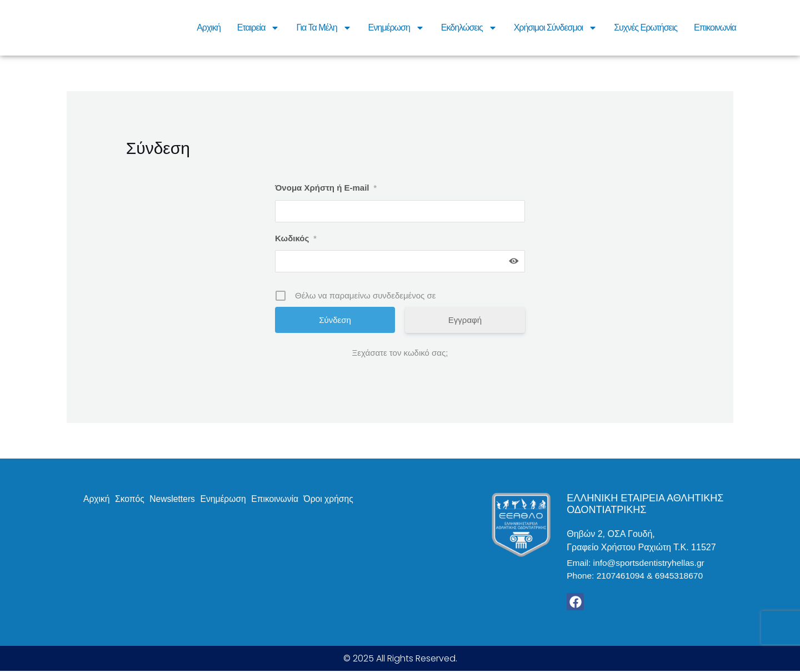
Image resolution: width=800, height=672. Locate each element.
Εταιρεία (259, 28)
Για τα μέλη (324, 28)
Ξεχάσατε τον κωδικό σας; (400, 353)
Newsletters (175, 499)
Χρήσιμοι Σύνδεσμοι (556, 28)
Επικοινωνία (715, 28)
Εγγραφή (465, 320)
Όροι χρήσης (335, 499)
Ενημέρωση (396, 28)
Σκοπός (131, 499)
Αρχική (209, 28)
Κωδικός (296, 238)
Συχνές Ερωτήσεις (646, 28)
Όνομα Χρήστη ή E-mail (326, 188)
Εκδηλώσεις (469, 28)
